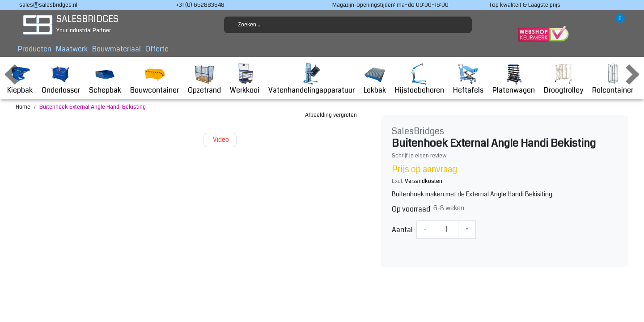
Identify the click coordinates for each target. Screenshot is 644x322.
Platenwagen (514, 79)
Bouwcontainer (155, 79)
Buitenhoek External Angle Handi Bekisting (93, 107)
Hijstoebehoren (419, 79)
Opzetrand (204, 79)
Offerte (157, 49)
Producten (35, 49)
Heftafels (468, 79)
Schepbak (105, 79)
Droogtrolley (563, 79)
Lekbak (375, 79)
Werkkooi (245, 79)
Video (220, 140)
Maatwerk (72, 49)
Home (23, 107)
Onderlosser (61, 79)
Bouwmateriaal (117, 49)
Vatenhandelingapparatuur (311, 79)
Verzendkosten (424, 181)
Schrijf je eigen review (419, 156)
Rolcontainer (613, 79)
